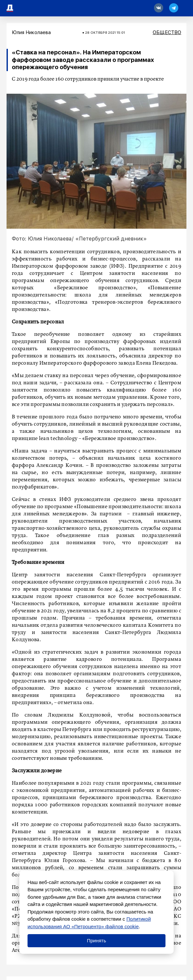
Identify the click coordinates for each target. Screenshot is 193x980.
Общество (167, 32)
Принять (96, 941)
